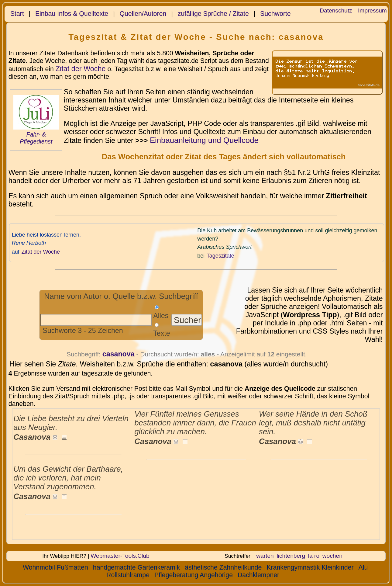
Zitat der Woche (81, 69)
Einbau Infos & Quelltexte (72, 14)
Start (17, 14)
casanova (119, 354)
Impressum (372, 10)
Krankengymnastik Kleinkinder (310, 567)
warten (265, 556)
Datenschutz (336, 10)
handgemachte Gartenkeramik (136, 567)
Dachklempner (258, 575)
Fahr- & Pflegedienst (36, 138)
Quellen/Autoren (143, 14)
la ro (314, 556)
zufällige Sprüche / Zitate (213, 14)
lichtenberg (291, 556)
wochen (332, 556)
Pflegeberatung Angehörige (194, 575)
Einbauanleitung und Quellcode (204, 140)
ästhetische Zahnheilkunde (223, 567)
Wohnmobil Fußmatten (55, 567)
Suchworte (275, 14)
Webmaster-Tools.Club (120, 556)
